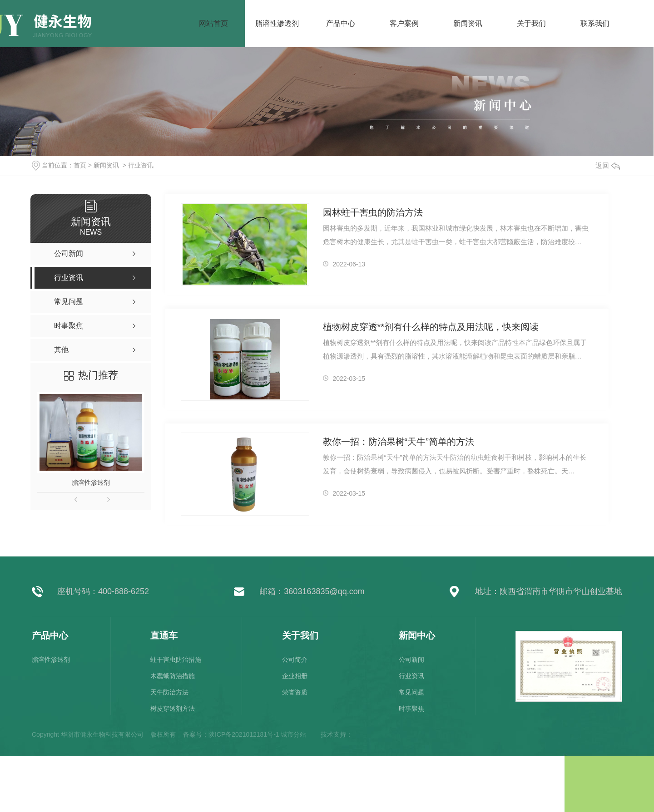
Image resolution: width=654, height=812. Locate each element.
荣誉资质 (295, 692)
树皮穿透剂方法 (173, 709)
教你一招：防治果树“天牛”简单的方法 (399, 442)
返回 (608, 165)
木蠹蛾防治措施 (173, 676)
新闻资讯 (106, 165)
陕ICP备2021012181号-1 (244, 734)
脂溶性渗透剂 (91, 482)
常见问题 (411, 692)
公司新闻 (411, 659)
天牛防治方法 (169, 692)
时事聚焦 (411, 709)
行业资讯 (141, 165)
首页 (80, 165)
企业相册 (295, 676)
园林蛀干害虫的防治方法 (373, 212)
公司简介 (295, 659)
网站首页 (213, 23)
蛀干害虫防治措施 (176, 659)
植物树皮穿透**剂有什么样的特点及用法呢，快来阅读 (431, 327)
